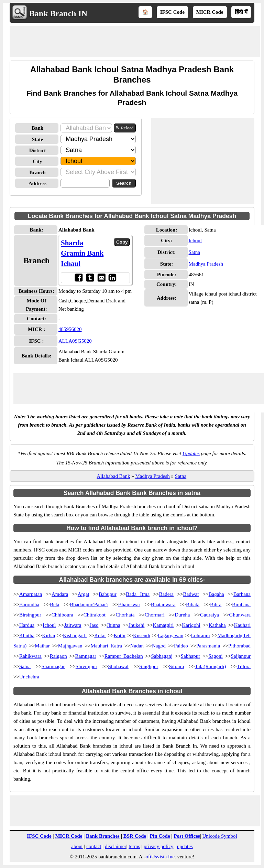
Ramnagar (86, 656)
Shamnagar (53, 666)
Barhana (242, 594)
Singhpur (149, 666)
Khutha (27, 635)
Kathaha (217, 625)
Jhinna (113, 625)
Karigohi (191, 625)
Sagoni (216, 656)
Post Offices (187, 836)
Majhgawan (70, 646)
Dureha (182, 615)
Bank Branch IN (58, 13)
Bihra (216, 604)
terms (134, 846)
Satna (194, 252)
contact (94, 846)
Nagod (159, 646)
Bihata (193, 604)
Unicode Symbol (219, 836)
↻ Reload (125, 128)
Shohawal (118, 666)
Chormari (155, 615)
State (38, 139)
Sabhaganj (162, 656)
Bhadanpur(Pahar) (89, 604)
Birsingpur (30, 615)
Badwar (191, 594)
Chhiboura (62, 615)
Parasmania (208, 646)
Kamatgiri (163, 625)
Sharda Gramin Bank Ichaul (82, 253)
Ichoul (195, 240)
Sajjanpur (241, 656)
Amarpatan (31, 594)
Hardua (27, 625)
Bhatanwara (163, 604)
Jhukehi (137, 625)
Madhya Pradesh (206, 264)
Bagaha (216, 594)
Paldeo (181, 646)
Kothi (120, 635)
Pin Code (160, 836)
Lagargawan (170, 635)
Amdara (60, 594)
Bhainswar (129, 604)
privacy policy (158, 846)
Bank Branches (103, 836)
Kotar (100, 635)
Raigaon (58, 656)
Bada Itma (138, 594)
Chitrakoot (95, 615)
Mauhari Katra (106, 646)
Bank (37, 128)
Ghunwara (240, 615)
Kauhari (242, 625)
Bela (55, 604)
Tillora (244, 666)
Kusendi (142, 635)
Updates (191, 453)
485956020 (70, 329)
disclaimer (115, 846)
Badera (166, 594)
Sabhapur (191, 656)
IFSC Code (172, 12)
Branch (37, 172)
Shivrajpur (86, 666)
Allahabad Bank (113, 476)
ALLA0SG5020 (75, 341)
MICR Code (210, 12)
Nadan (137, 646)
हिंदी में (241, 12)
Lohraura (200, 635)
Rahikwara (30, 656)
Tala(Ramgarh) (211, 666)
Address (37, 183)
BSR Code (135, 836)
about (77, 846)
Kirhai (48, 635)
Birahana (241, 604)
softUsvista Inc (159, 857)
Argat (84, 594)
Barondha (29, 604)
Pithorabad (239, 646)
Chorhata (125, 615)
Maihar (42, 646)
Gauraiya (210, 615)
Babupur (108, 594)
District (37, 150)
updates (185, 846)
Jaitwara (73, 625)
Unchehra (29, 677)
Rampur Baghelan (124, 656)
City (37, 161)
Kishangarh (75, 635)
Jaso (94, 625)
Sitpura (177, 666)
